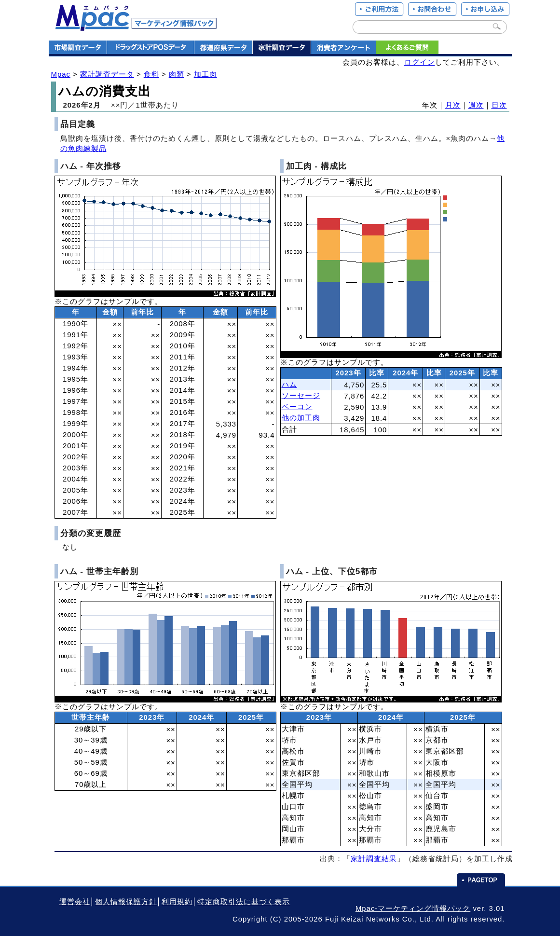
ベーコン (297, 407)
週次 (476, 105)
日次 (499, 105)
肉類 (177, 74)
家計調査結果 (374, 859)
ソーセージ (301, 396)
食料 (151, 74)
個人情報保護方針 (126, 902)
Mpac (61, 74)
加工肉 (205, 74)
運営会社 (75, 902)
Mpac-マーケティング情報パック (413, 908)
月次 (453, 105)
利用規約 (177, 902)
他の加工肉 (301, 418)
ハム (289, 385)
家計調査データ (107, 74)
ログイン (420, 62)
